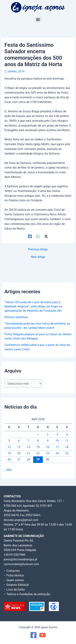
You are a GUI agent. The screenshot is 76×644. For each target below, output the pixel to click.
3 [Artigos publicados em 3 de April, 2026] (57, 435)
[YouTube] (43, 635)
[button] (38, 19)
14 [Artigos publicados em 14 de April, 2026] (28, 447)
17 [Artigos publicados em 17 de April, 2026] (57, 447)
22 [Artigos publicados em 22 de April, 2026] (38, 453)
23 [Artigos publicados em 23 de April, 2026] (48, 453)
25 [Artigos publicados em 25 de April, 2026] (67, 453)
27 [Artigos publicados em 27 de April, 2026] (19, 460)
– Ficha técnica (14, 575)
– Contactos (12, 571)
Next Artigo (38, 257)
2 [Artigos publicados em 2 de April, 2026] (48, 435)
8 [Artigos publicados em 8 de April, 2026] (38, 441)
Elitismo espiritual (16, 317)
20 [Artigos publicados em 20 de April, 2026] (19, 453)
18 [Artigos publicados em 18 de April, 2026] (67, 447)
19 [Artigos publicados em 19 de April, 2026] (9, 453)
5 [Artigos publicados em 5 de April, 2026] (9, 441)
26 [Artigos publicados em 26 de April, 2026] (9, 460)
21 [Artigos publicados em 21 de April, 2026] (28, 453)
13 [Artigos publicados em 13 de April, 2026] (19, 447)
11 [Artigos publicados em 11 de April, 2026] (67, 441)
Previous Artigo (38, 250)
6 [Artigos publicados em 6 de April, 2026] (19, 441)
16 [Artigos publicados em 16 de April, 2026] (48, 447)
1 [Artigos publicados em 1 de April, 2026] (38, 435)
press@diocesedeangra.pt (20, 559)
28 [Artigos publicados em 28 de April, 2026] (28, 460)
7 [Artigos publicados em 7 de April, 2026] (28, 441)
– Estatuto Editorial (16, 585)
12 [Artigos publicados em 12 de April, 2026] (9, 447)
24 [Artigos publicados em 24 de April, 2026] (57, 453)
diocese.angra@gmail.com (21, 520)
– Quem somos (14, 580)
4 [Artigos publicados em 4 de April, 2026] (67, 435)
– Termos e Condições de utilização (27, 594)
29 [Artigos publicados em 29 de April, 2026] (38, 459)
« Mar (8, 470)
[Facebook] (30, 236)
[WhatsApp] (38, 236)
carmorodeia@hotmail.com (21, 564)
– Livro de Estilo (14, 590)
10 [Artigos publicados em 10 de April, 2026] (57, 441)
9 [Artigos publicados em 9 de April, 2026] (48, 441)
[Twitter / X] (46, 236)
